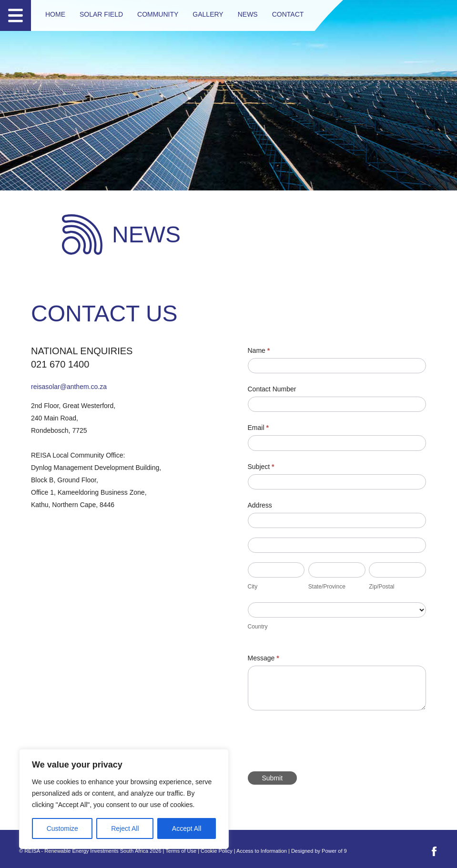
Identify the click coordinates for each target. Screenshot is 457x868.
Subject (261, 467)
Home (55, 14)
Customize (62, 828)
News (248, 14)
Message (264, 658)
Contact (288, 14)
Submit (273, 778)
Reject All (125, 828)
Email (258, 428)
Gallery (208, 14)
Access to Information (262, 851)
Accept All (187, 828)
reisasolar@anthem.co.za (69, 387)
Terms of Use (181, 851)
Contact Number (272, 389)
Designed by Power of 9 (319, 851)
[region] (124, 799)
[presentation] (320, 738)
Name (259, 350)
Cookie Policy (217, 851)
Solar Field (101, 14)
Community (158, 14)
